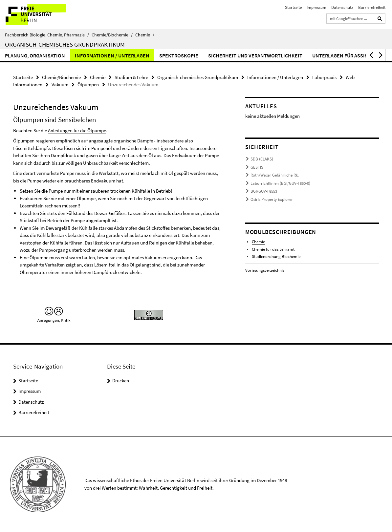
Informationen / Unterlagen (112, 55)
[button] (371, 55)
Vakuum (60, 85)
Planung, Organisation (35, 55)
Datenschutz (342, 7)
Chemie (145, 35)
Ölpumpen (88, 85)
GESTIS (257, 167)
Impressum (316, 7)
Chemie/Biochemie (112, 35)
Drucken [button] (121, 381)
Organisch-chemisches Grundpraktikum (65, 44)
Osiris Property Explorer (272, 199)
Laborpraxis (324, 77)
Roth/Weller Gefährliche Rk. (275, 175)
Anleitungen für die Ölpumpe (77, 130)
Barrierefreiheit (372, 7)
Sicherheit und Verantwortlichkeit (255, 55)
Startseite (293, 7)
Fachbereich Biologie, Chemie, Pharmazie (47, 35)
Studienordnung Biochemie (276, 256)
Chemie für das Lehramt (273, 249)
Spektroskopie (179, 55)
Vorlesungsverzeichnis (265, 270)
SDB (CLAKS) (262, 159)
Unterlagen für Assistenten (349, 55)
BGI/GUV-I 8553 (264, 191)
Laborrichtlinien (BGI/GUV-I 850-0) (280, 183)
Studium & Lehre (131, 77)
